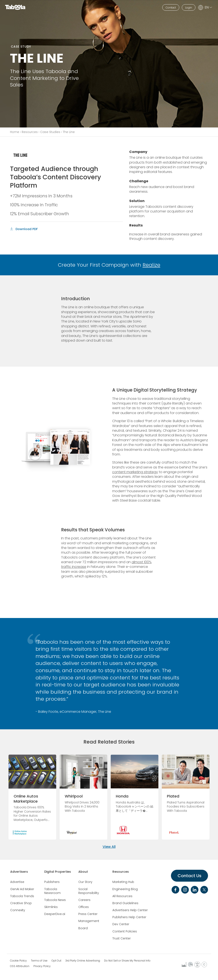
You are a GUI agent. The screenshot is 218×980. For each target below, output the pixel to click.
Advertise (17, 882)
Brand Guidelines (125, 903)
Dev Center (121, 924)
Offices (84, 907)
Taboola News (55, 900)
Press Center (88, 914)
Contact (171, 8)
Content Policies (125, 931)
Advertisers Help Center (130, 910)
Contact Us (189, 876)
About (83, 872)
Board (83, 928)
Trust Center (122, 938)
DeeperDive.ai (55, 914)
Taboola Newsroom (52, 891)
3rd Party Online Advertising (83, 961)
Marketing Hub (123, 882)
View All (109, 847)
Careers (84, 900)
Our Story (85, 882)
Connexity (18, 910)
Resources (30, 132)
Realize (151, 265)
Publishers (52, 882)
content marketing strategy (135, 472)
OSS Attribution (20, 966)
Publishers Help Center (129, 917)
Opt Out (56, 961)
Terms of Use (39, 961)
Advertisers (19, 872)
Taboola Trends (22, 896)
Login (189, 8)
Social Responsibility (89, 891)
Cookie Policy (18, 961)
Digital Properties (58, 872)
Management (89, 921)
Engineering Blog (125, 889)
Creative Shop (21, 903)
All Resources (122, 896)
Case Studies (50, 132)
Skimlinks (51, 907)
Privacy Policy (42, 966)
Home (15, 132)
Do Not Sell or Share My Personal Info (127, 961)
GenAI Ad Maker (22, 889)
